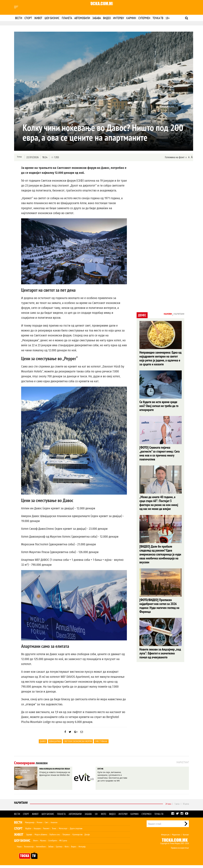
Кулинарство (78, 837)
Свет (46, 825)
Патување (66, 837)
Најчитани (21, 806)
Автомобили (82, 18)
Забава (97, 18)
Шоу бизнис (52, 18)
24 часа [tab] (168, 807)
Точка (19, 157)
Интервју (119, 18)
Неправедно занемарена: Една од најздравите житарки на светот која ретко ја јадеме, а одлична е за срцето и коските (160, 359)
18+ (168, 18)
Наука (19, 849)
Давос (43, 744)
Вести (19, 18)
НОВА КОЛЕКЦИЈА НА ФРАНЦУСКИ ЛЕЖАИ (52, 774)
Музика (43, 843)
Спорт (28, 18)
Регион (39, 825)
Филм (35, 843)
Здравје (29, 837)
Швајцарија (55, 744)
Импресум (165, 837)
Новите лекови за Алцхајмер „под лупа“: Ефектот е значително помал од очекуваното (160, 660)
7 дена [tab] (177, 807)
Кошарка (37, 831)
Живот (38, 18)
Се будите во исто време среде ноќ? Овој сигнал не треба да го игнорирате (159, 407)
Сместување (101, 744)
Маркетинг (176, 837)
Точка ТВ (158, 18)
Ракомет (46, 831)
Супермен (144, 18)
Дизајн (87, 837)
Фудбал (28, 831)
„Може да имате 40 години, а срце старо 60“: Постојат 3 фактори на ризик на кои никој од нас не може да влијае (159, 506)
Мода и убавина (41, 837)
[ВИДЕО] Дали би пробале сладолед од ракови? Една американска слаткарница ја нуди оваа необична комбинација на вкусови (160, 559)
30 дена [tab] (186, 807)
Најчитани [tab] (177, 314)
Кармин (131, 18)
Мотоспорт (63, 831)
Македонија (30, 825)
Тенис (54, 831)
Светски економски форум (78, 744)
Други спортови (76, 831)
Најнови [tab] (163, 314)
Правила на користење (180, 851)
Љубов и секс (55, 837)
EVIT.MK (102, 772)
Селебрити (53, 843)
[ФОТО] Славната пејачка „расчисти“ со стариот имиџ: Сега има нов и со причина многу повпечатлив (160, 456)
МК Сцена (63, 843)
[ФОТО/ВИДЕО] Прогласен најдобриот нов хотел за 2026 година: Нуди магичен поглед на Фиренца (159, 612)
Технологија (29, 849)
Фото (104, 817)
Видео (107, 18)
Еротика (59, 849)
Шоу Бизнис (22, 843)
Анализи (54, 825)
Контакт (186, 837)
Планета (67, 18)
